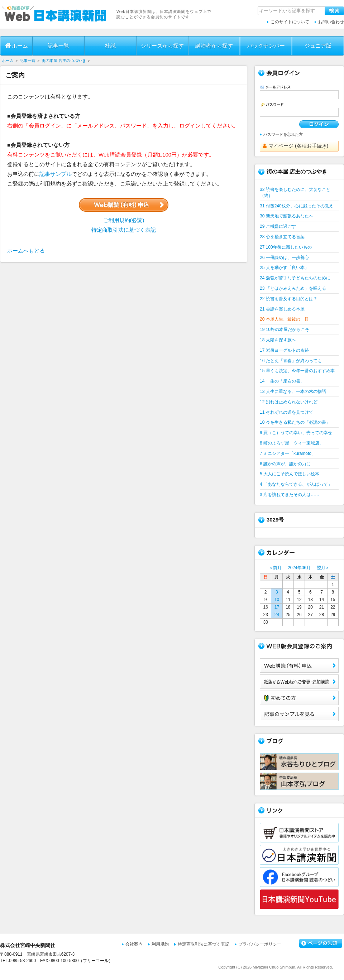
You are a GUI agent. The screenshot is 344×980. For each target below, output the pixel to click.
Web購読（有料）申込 (299, 666)
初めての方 (299, 698)
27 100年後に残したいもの (286, 247)
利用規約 (160, 944)
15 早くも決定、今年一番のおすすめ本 (297, 371)
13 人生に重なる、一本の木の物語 (293, 391)
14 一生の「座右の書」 (282, 381)
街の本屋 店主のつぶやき (64, 61)
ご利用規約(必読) (124, 220)
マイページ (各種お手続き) (295, 146)
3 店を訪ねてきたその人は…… (290, 495)
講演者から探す (214, 46)
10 (277, 600)
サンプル (299, 714)
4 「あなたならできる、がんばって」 (296, 484)
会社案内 (134, 944)
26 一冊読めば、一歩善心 (284, 258)
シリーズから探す (162, 46)
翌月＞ (323, 568)
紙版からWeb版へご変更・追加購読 (299, 682)
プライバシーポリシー (260, 944)
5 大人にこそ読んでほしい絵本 (290, 474)
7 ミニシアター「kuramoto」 (288, 453)
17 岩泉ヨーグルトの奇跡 (284, 350)
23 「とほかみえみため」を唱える (293, 288)
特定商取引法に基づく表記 (124, 230)
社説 (110, 46)
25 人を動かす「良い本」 (284, 268)
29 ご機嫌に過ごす (278, 226)
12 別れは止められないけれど (289, 402)
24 (277, 615)
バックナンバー (266, 46)
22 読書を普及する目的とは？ (289, 299)
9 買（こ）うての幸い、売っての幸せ (296, 433)
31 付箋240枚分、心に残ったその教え (297, 206)
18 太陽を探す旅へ (278, 340)
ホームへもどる (26, 251)
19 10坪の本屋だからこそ (285, 330)
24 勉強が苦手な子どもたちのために (295, 278)
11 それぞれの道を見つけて (286, 412)
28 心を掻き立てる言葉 (282, 237)
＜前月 (275, 568)
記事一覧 (58, 46)
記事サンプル (56, 174)
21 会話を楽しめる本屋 (282, 309)
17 (277, 607)
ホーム (16, 45)
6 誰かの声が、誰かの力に (285, 464)
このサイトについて (290, 22)
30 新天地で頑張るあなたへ (286, 216)
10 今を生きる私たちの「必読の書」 (295, 422)
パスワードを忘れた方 (283, 134)
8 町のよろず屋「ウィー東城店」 (292, 443)
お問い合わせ (331, 22)
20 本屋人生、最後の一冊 (284, 319)
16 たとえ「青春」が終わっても (291, 361)
